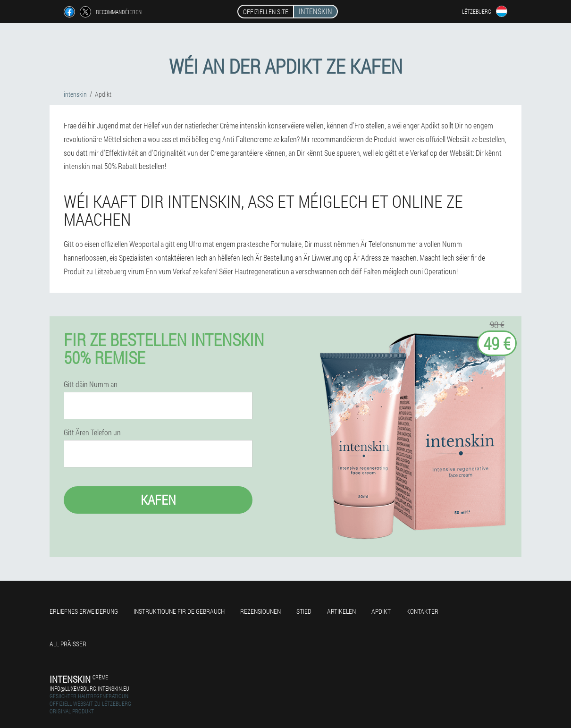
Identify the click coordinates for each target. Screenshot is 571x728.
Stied (304, 611)
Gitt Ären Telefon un (92, 432)
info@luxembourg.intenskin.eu (89, 688)
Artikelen (341, 611)
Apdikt (381, 611)
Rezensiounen (260, 611)
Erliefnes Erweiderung (84, 611)
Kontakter (422, 611)
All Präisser (68, 644)
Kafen (158, 500)
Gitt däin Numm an (91, 384)
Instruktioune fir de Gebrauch (179, 611)
